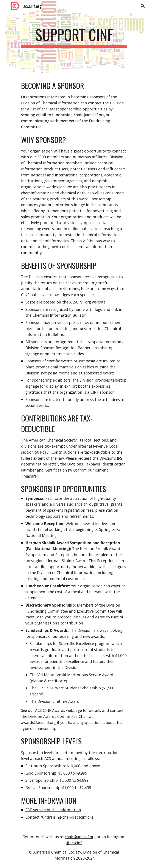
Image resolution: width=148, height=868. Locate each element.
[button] (5, 6)
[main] (74, 37)
